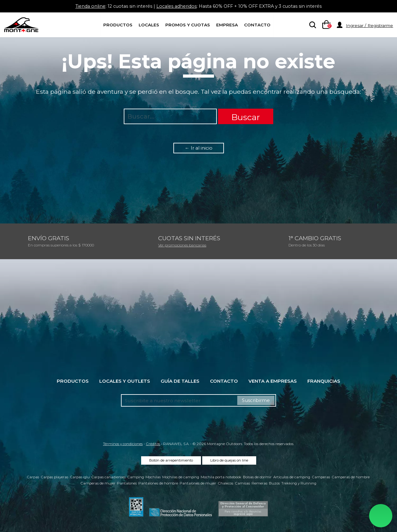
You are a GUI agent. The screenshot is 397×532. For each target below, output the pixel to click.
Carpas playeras (54, 477)
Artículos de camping (292, 477)
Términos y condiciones (123, 444)
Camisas (242, 483)
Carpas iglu (80, 477)
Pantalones (127, 483)
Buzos (274, 483)
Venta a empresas (273, 381)
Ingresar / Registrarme (369, 25)
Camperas (321, 477)
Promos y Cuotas (188, 25)
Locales (149, 25)
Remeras (259, 483)
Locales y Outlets (125, 381)
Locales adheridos (175, 6)
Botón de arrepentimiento (171, 460)
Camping (136, 477)
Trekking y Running (299, 483)
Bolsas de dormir (257, 477)
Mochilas (153, 477)
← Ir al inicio (199, 148)
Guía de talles (180, 381)
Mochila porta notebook (221, 477)
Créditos (153, 444)
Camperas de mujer (98, 483)
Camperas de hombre (351, 477)
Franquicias (324, 381)
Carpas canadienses (108, 477)
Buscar (246, 117)
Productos (118, 25)
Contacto (257, 25)
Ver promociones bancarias (182, 245)
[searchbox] (311, 25)
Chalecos (225, 483)
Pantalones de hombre (158, 483)
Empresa (227, 25)
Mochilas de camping (181, 477)
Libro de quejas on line (229, 460)
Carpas (33, 477)
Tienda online (86, 6)
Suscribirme (256, 400)
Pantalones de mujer (198, 483)
